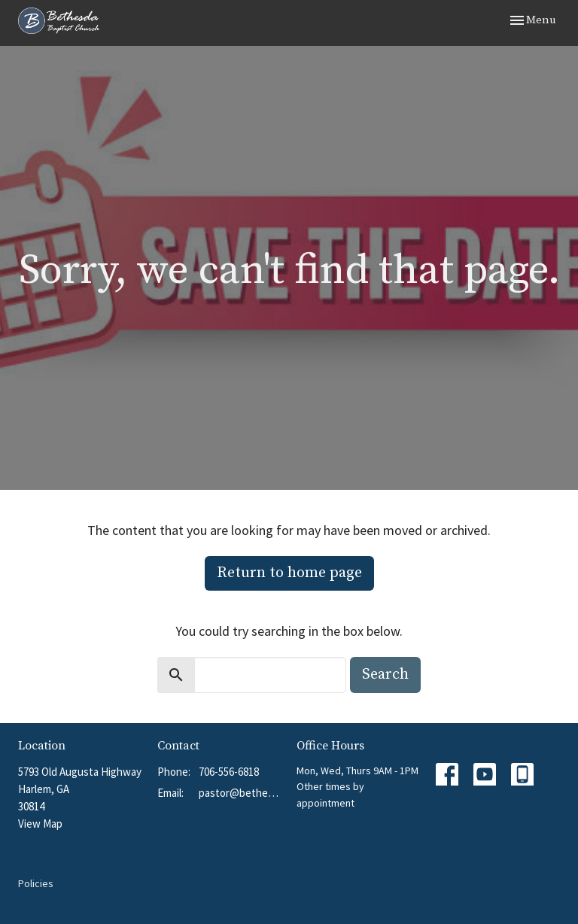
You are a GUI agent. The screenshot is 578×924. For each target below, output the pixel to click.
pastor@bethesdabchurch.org (240, 793)
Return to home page (289, 573)
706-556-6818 (229, 772)
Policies (36, 883)
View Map (40, 824)
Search (385, 675)
